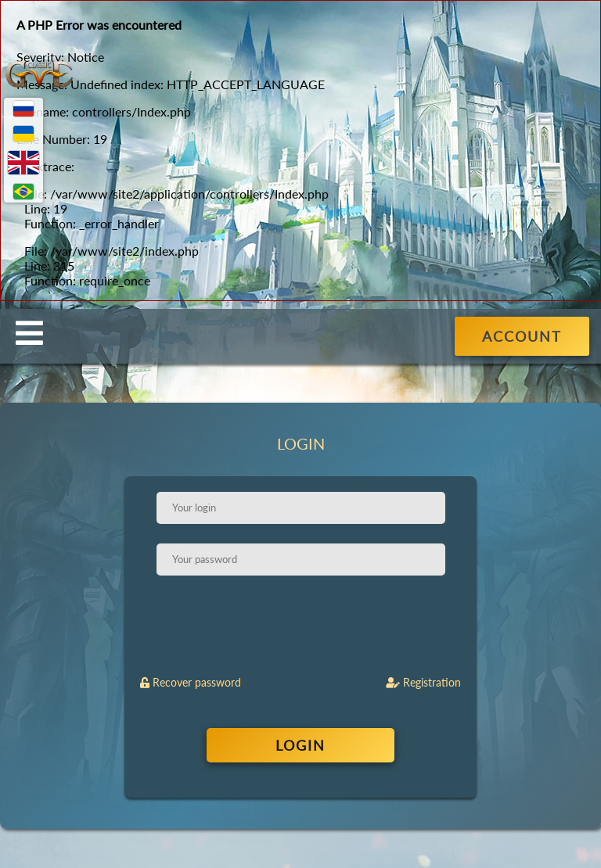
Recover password (191, 682)
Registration (423, 682)
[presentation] (302, 626)
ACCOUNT (522, 336)
